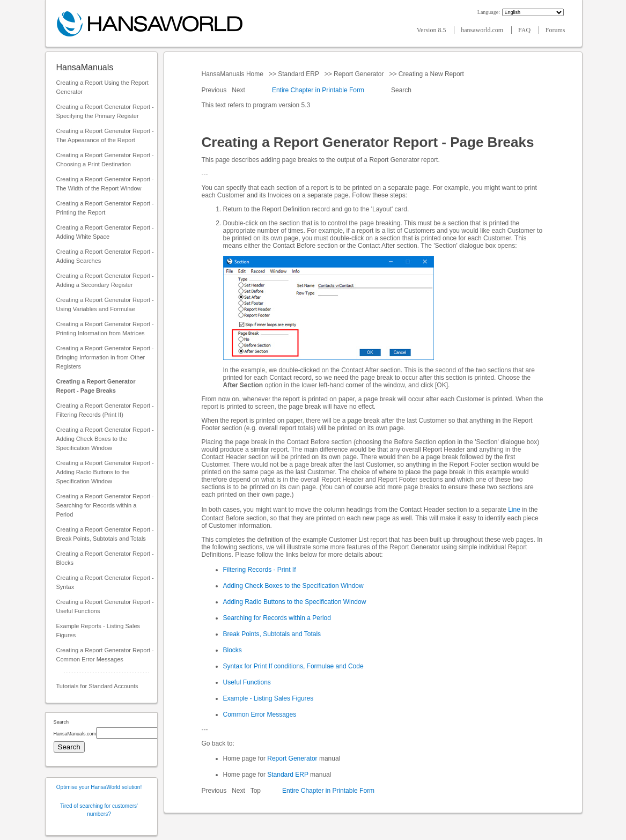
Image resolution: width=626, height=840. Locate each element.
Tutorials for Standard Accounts (97, 686)
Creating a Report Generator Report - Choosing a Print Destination (105, 160)
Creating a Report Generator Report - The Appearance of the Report (105, 135)
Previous (215, 90)
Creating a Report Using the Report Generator (102, 87)
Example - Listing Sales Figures (268, 698)
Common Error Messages (260, 714)
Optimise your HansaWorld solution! (99, 787)
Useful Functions (247, 682)
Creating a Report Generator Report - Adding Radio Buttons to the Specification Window (105, 472)
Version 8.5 (432, 30)
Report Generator (359, 74)
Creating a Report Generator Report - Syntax (105, 582)
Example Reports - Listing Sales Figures (98, 631)
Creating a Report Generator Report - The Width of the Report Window (105, 184)
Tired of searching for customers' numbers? (99, 810)
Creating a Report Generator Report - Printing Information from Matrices (105, 329)
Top (256, 791)
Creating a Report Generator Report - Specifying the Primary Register (105, 111)
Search (402, 90)
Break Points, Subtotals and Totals (272, 634)
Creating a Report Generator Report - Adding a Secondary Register (105, 280)
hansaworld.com (483, 30)
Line (514, 510)
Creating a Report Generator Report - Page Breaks (96, 386)
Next (239, 90)
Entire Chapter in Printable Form (318, 90)
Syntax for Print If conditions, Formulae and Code (293, 666)
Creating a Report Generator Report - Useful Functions (105, 606)
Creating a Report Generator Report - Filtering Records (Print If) (105, 410)
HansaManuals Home (234, 74)
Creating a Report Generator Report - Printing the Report (105, 208)
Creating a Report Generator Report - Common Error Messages (105, 655)
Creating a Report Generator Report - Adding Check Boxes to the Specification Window (105, 439)
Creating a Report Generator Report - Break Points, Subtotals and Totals (105, 534)
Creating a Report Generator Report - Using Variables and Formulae (105, 304)
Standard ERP (299, 74)
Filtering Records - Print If (260, 570)
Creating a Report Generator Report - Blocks (105, 558)
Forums (555, 30)
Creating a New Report (432, 74)
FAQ (525, 30)
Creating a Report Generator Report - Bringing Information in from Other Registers (105, 357)
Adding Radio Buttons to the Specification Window (295, 602)
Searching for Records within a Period (277, 618)
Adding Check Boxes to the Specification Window (293, 586)
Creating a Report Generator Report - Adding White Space (105, 232)
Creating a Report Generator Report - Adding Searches (105, 256)
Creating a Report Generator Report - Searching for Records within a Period (105, 505)
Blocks (233, 650)
